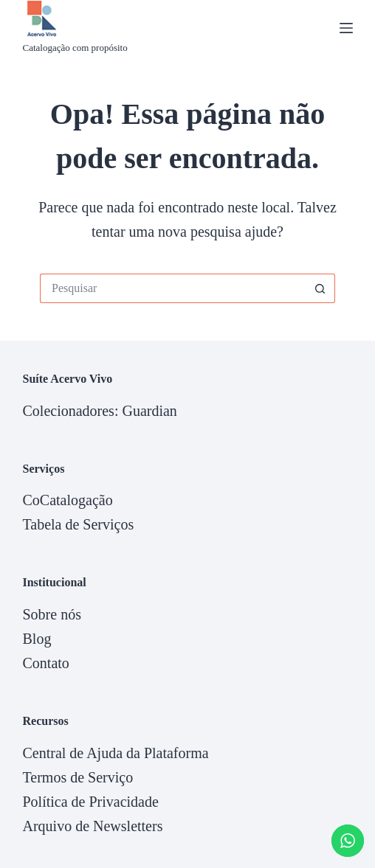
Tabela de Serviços (78, 524)
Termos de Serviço (78, 777)
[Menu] (346, 28)
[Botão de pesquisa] (320, 288)
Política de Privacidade (90, 802)
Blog (37, 639)
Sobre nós (51, 614)
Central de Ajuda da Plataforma (115, 753)
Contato (45, 663)
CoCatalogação (67, 500)
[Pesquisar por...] (173, 288)
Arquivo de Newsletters (92, 826)
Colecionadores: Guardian (99, 411)
